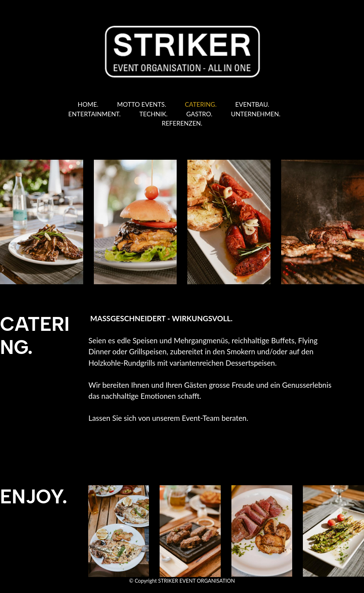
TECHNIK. (154, 114)
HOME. (88, 104)
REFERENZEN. (182, 123)
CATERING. (201, 104)
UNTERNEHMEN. (256, 114)
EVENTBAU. (252, 104)
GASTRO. (199, 114)
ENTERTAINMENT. (94, 114)
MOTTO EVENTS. (141, 104)
